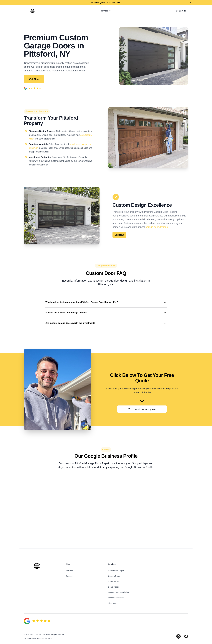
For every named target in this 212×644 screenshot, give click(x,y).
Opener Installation (116, 598)
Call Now (34, 79)
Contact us (182, 11)
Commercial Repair (116, 571)
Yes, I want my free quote (142, 409)
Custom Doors (114, 576)
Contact (69, 576)
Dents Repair (114, 587)
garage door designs (157, 227)
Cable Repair (114, 581)
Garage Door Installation (118, 592)
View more (113, 603)
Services (106, 11)
